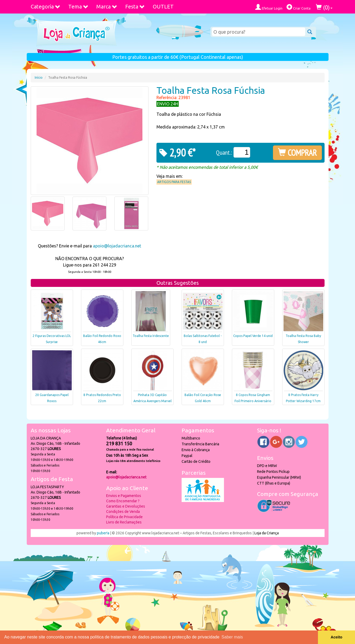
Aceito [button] (336, 637)
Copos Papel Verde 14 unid (253, 336)
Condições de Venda (123, 512)
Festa (135, 6)
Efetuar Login (269, 7)
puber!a (103, 533)
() (324, 7)
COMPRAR (297, 153)
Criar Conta (298, 7)
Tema (78, 6)
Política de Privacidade (124, 517)
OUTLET (163, 6)
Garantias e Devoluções (126, 506)
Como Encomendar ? (123, 501)
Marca (107, 6)
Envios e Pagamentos (124, 496)
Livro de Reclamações (124, 522)
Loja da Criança (267, 533)
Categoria (46, 6)
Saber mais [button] (232, 637)
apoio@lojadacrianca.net (117, 246)
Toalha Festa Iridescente (151, 336)
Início (39, 77)
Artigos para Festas (174, 182)
